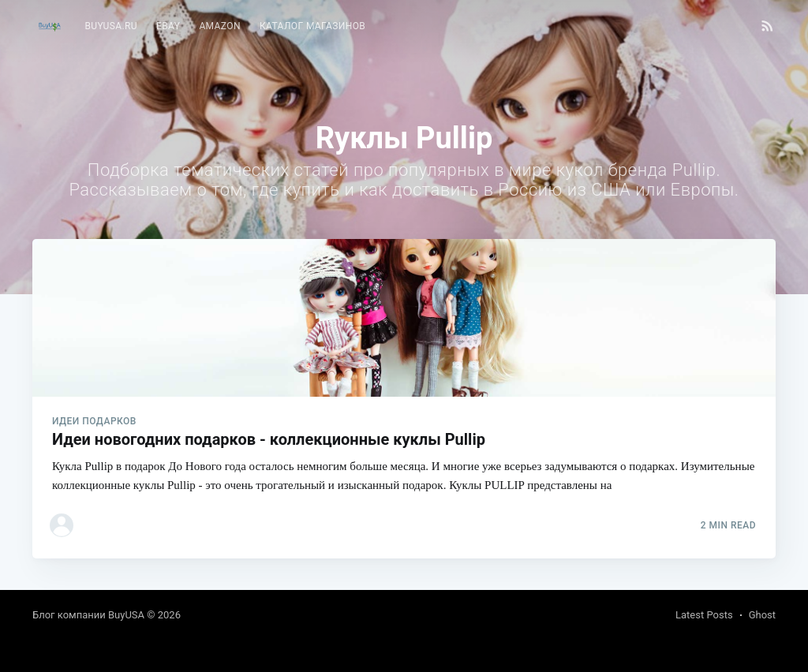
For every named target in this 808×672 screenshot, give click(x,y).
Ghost (762, 615)
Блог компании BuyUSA (88, 615)
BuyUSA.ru (111, 26)
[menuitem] (111, 26)
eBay (168, 26)
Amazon (220, 26)
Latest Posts (704, 615)
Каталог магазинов (312, 26)
